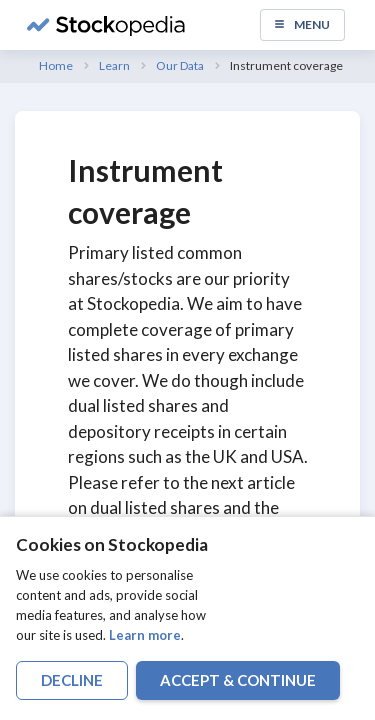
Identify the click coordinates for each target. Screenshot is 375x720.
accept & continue (238, 680)
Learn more (145, 635)
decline (72, 680)
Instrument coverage (286, 65)
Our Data (180, 65)
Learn (114, 65)
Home (56, 65)
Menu (301, 24)
